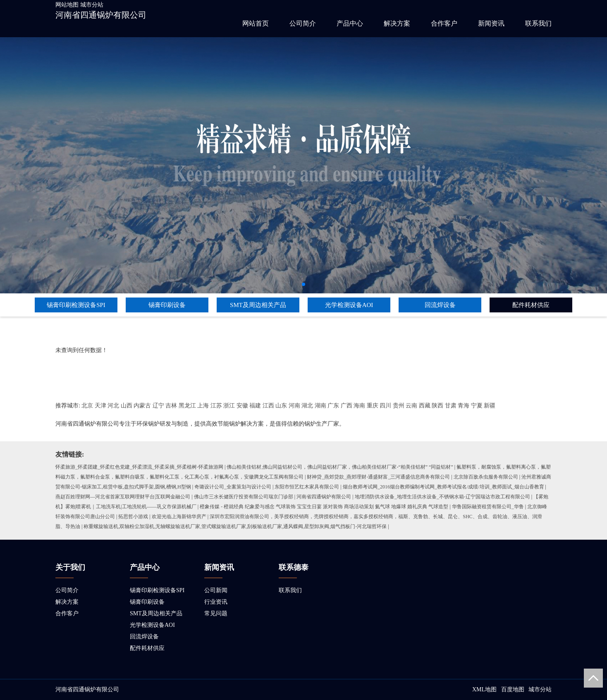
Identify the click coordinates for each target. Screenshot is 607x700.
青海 (464, 406)
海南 (359, 406)
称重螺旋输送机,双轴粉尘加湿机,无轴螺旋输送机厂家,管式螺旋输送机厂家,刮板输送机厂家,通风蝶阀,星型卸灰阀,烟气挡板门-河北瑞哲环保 (235, 526)
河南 (294, 406)
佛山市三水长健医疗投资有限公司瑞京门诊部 (244, 497)
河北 (113, 406)
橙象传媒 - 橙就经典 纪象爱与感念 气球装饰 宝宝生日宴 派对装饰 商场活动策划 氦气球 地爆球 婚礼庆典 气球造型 (324, 507)
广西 (347, 406)
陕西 (437, 406)
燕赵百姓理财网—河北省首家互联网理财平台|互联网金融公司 (123, 497)
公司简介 (303, 23)
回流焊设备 (440, 305)
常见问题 (216, 613)
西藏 (425, 406)
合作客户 (444, 23)
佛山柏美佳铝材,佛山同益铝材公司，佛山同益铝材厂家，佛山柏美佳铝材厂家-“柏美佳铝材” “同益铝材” (340, 467)
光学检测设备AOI (349, 305)
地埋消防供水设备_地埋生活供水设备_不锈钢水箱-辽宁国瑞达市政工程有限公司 (442, 497)
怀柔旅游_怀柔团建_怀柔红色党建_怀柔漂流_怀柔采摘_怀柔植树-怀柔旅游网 (139, 467)
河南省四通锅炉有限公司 (101, 15)
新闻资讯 (491, 23)
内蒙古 (142, 406)
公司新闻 (216, 590)
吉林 (171, 406)
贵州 (399, 406)
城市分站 (92, 5)
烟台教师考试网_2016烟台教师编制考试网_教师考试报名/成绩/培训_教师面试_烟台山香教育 (443, 487)
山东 (281, 406)
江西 (268, 406)
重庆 (373, 406)
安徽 (242, 406)
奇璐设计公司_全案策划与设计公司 (233, 487)
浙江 (229, 406)
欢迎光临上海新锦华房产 (179, 517)
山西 (127, 406)
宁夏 (477, 406)
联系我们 (538, 23)
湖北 (307, 406)
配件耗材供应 (531, 305)
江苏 (216, 406)
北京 (87, 406)
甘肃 (451, 406)
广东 (333, 406)
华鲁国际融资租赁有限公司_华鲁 (488, 507)
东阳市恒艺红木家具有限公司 (307, 487)
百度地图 (513, 689)
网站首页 (256, 23)
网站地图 (67, 5)
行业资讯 (216, 602)
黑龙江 (187, 406)
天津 (100, 406)
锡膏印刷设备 (167, 305)
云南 (411, 406)
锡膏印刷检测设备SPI (76, 305)
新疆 (490, 406)
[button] (303, 284)
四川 (385, 406)
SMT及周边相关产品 (258, 305)
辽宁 (158, 406)
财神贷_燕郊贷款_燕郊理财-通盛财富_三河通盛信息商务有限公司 (378, 477)
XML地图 (484, 689)
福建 (255, 406)
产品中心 (350, 23)
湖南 (320, 406)
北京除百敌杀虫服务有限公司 (486, 477)
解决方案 (397, 23)
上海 (203, 406)
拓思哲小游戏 (133, 517)
